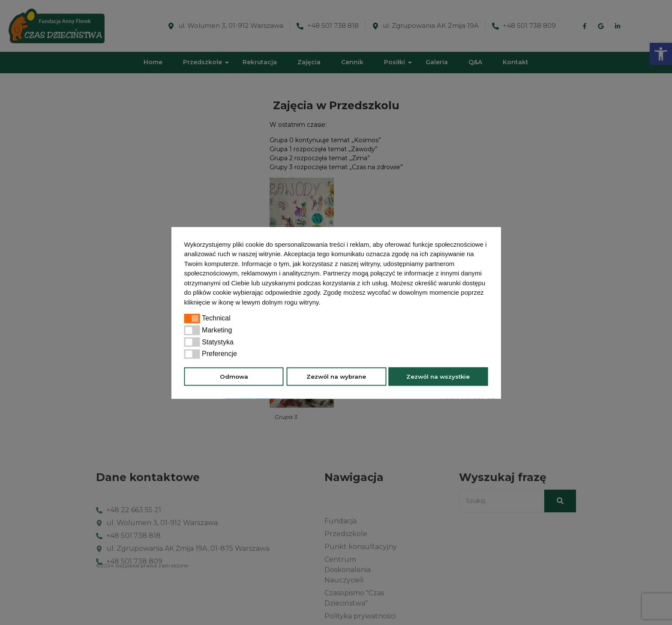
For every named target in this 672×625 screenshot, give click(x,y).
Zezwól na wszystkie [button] (438, 377)
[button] (324, 303)
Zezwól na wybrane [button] (336, 377)
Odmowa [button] (234, 377)
